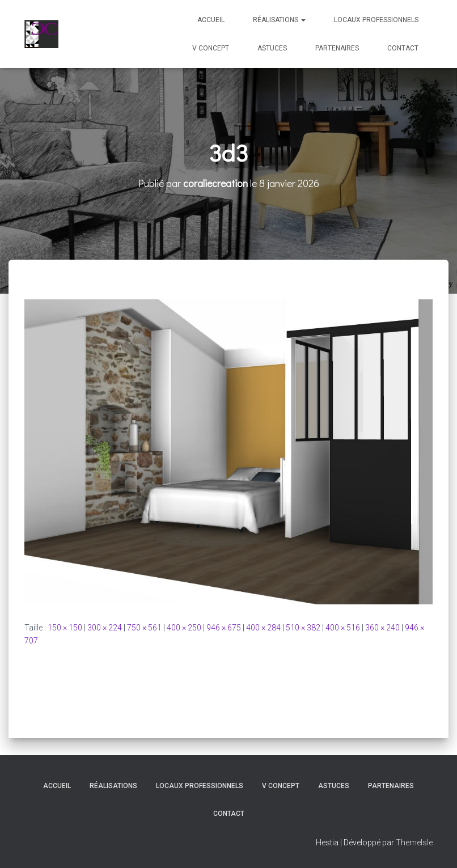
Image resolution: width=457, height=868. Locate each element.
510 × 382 (303, 628)
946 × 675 (224, 628)
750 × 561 (144, 628)
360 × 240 (382, 628)
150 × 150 (65, 628)
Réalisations (279, 20)
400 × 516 (343, 628)
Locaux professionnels (376, 20)
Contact (403, 48)
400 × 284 (263, 628)
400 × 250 (184, 628)
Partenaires (337, 48)
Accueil (211, 20)
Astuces (272, 48)
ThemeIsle (414, 842)
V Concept (211, 48)
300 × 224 (105, 628)
